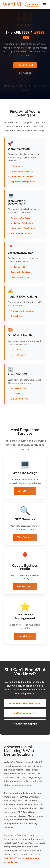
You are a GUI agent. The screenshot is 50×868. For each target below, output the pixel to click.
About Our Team (19, 389)
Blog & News (17, 316)
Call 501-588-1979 (19, 399)
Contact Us (25, 73)
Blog (44, 86)
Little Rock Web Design (22, 223)
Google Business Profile (22, 176)
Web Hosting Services (21, 233)
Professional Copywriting (23, 311)
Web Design (22, 86)
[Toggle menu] (45, 4)
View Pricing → (25, 537)
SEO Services (10, 86)
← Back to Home (25, 65)
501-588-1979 (33, 4)
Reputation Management (23, 182)
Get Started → (25, 587)
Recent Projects (19, 355)
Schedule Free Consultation (25, 703)
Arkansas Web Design (21, 218)
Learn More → (25, 491)
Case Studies (35, 86)
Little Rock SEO (18, 267)
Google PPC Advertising (22, 171)
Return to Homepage (25, 724)
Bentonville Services (21, 272)
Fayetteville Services (21, 277)
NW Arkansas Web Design (23, 228)
